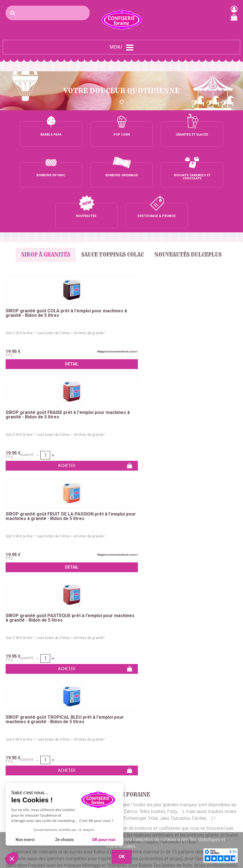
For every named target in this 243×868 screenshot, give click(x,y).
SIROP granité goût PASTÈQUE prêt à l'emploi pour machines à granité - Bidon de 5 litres (39, 376)
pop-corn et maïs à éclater (168, 574)
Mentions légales (181, 808)
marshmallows (215, 567)
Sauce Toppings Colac (113, 214)
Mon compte (178, 781)
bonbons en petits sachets (171, 567)
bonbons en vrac (45, 567)
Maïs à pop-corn (60, 779)
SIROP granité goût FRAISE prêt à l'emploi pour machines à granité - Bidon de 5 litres (121, 275)
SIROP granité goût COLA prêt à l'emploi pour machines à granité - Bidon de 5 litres (42, 275)
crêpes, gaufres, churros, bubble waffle (109, 560)
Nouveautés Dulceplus (191, 214)
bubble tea (208, 574)
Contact (173, 761)
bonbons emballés (84, 567)
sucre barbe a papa (153, 554)
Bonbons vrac (98, 761)
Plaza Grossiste (225, 819)
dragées (129, 574)
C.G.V (170, 802)
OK (233, 684)
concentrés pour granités (111, 580)
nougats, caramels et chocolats (86, 574)
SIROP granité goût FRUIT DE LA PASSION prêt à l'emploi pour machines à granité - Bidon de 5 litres (198, 277)
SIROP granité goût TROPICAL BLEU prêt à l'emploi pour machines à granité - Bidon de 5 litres (118, 379)
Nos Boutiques (179, 815)
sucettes (43, 574)
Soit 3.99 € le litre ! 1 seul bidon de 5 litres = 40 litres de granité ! (42, 294)
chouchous (162, 560)
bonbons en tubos (123, 567)
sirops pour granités (159, 580)
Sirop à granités (43, 214)
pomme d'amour (51, 560)
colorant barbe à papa (198, 554)
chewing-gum (18, 574)
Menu (122, 47)
